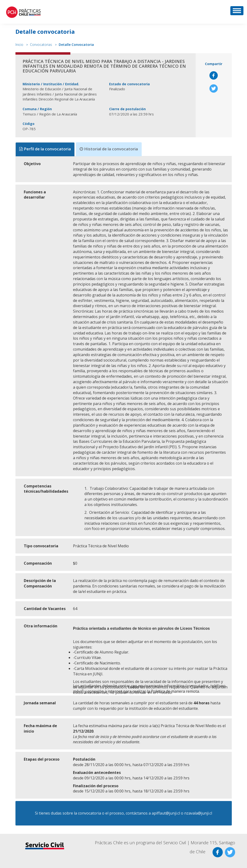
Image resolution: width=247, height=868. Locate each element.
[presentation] (46, 149)
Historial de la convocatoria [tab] (109, 149)
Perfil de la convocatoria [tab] (45, 149)
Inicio (19, 45)
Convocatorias (41, 45)
